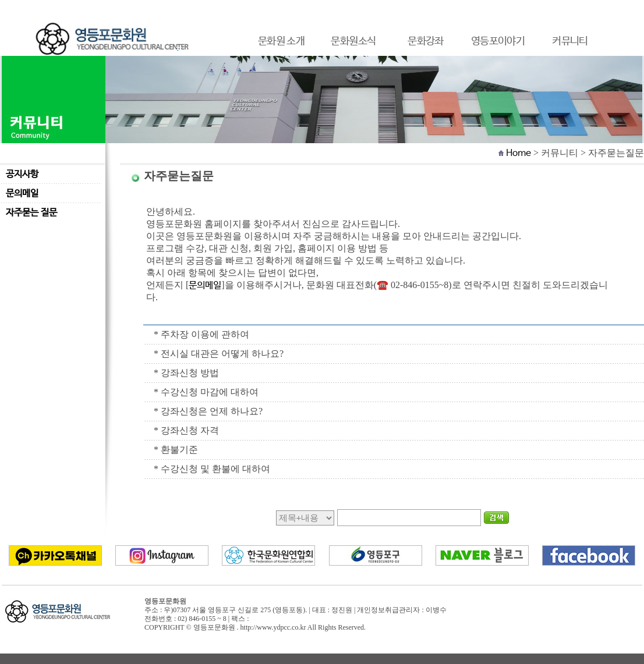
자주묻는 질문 (31, 213)
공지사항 (22, 174)
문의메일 (22, 193)
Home (519, 153)
